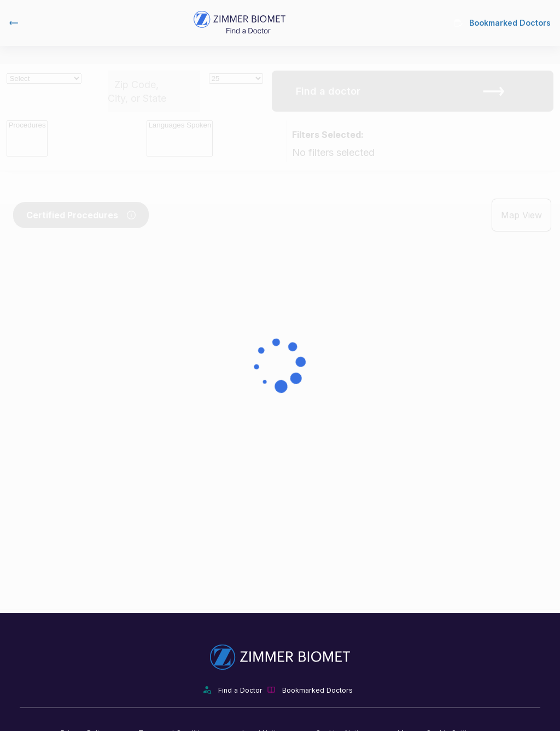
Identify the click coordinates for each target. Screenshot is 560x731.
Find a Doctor (240, 690)
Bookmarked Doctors (502, 23)
